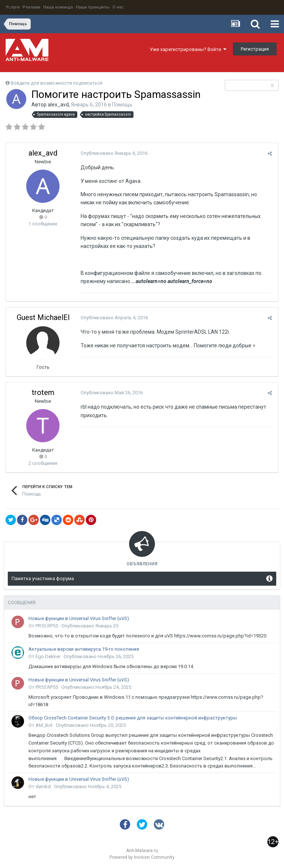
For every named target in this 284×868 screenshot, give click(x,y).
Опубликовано (113, 153)
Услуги (13, 7)
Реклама (31, 7)
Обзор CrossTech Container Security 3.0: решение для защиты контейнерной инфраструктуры (133, 718)
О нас (118, 7)
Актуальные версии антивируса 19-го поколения (84, 649)
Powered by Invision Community (142, 857)
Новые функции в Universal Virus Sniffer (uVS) (79, 618)
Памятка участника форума (43, 578)
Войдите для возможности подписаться (57, 83)
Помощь (122, 105)
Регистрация (255, 49)
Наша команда (58, 7)
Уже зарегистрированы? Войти (188, 49)
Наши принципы (93, 7)
